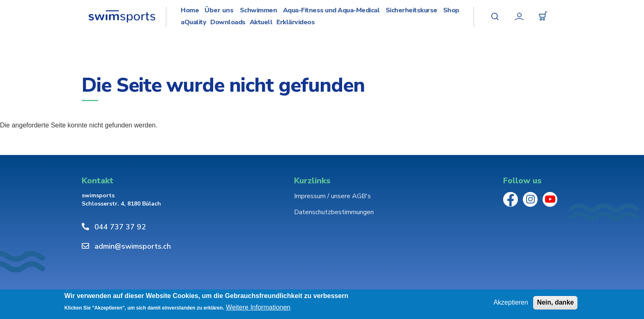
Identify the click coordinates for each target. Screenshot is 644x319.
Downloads (228, 22)
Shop (451, 10)
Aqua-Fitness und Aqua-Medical (331, 10)
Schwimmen (259, 10)
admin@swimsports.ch (133, 246)
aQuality (193, 22)
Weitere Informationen (258, 307)
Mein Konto (519, 16)
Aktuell (261, 22)
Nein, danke (555, 302)
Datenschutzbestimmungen (334, 212)
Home (190, 10)
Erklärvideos (296, 22)
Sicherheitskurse (412, 10)
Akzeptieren (511, 302)
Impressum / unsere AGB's (332, 196)
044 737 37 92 (120, 227)
